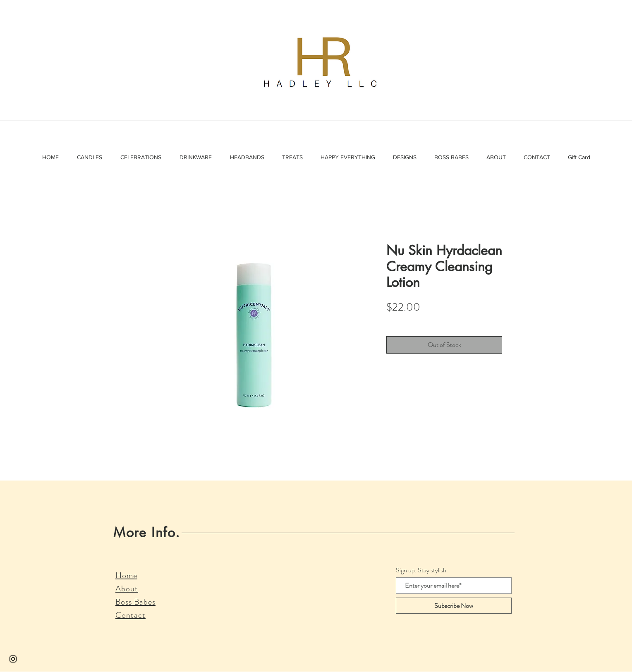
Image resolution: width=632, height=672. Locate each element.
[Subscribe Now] (454, 606)
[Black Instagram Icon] (13, 659)
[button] (90, 157)
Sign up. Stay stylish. (422, 570)
